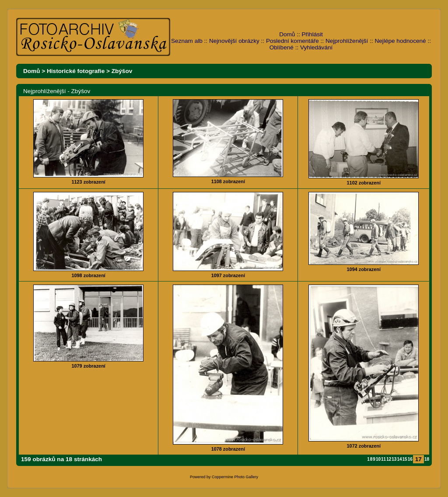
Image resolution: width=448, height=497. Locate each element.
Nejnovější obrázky (234, 41)
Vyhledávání (316, 47)
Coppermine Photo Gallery (235, 477)
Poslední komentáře (292, 41)
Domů (287, 34)
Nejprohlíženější (347, 41)
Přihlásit (312, 34)
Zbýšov (122, 71)
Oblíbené (282, 47)
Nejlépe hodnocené (400, 41)
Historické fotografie (76, 71)
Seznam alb (187, 41)
